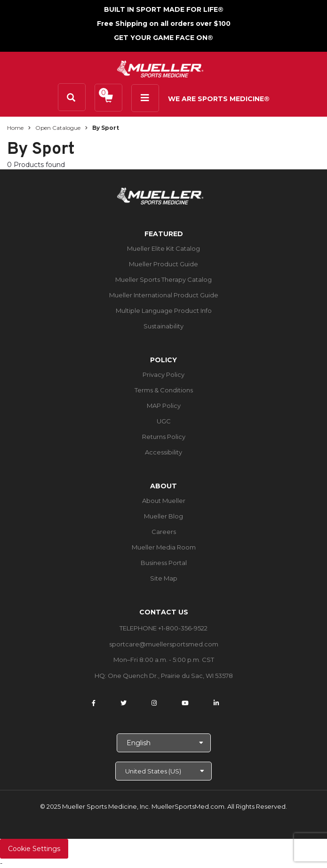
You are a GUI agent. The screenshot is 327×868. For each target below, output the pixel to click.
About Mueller (164, 501)
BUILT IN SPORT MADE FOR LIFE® (164, 9)
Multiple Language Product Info (164, 311)
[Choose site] (163, 771)
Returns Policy (164, 437)
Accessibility (163, 452)
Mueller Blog (163, 516)
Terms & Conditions (164, 390)
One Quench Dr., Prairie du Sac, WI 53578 (170, 676)
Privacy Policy (163, 374)
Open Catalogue (58, 128)
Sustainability (163, 326)
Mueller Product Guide (163, 264)
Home (15, 128)
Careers (164, 532)
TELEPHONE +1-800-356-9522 (163, 628)
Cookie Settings (34, 849)
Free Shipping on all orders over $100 (164, 24)
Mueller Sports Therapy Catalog (163, 279)
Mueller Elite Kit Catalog (163, 248)
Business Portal (164, 563)
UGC (164, 421)
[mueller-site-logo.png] (160, 68)
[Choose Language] (164, 743)
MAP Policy (164, 406)
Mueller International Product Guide (164, 295)
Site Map (164, 578)
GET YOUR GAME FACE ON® (163, 38)
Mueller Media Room (164, 547)
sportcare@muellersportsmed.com (164, 644)
